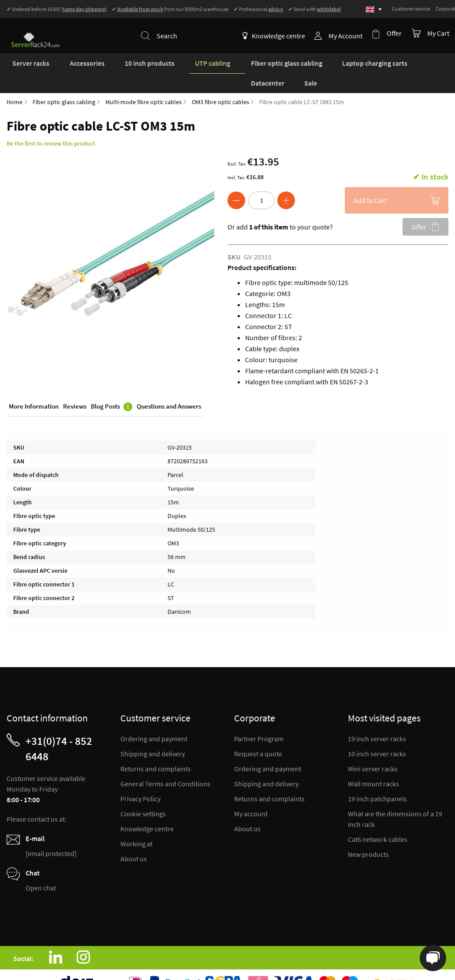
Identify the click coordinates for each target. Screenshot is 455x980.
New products (368, 835)
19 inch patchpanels (377, 780)
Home (15, 83)
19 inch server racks (377, 720)
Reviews (75, 389)
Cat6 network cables (378, 820)
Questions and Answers (169, 389)
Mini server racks (373, 750)
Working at (136, 825)
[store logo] (31, 30)
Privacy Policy (140, 780)
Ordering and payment (154, 720)
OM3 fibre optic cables (220, 83)
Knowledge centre (276, 36)
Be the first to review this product (51, 124)
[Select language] (374, 9)
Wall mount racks (373, 765)
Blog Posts (112, 389)
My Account (348, 36)
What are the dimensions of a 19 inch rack (395, 800)
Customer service (411, 9)
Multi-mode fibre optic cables (144, 83)
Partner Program (259, 720)
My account (251, 795)
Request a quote (258, 735)
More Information (34, 389)
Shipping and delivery (153, 735)
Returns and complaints (156, 750)
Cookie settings (143, 795)
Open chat (41, 869)
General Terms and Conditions (165, 765)
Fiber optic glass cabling (64, 83)
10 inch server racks (377, 735)
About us (134, 840)
